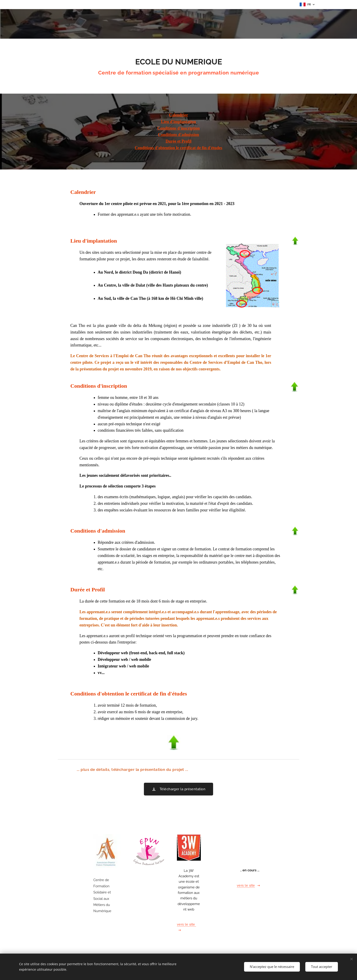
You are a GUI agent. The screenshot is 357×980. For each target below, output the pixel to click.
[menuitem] (251, 24)
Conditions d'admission (179, 135)
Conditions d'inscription (179, 128)
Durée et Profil (178, 141)
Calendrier (178, 115)
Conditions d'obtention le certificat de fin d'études (178, 148)
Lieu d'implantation (178, 122)
